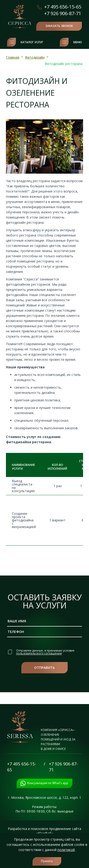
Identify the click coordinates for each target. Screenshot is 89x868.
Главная (13, 57)
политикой (66, 850)
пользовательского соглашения (39, 653)
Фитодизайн (35, 57)
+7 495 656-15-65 (63, 7)
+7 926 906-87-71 (63, 13)
